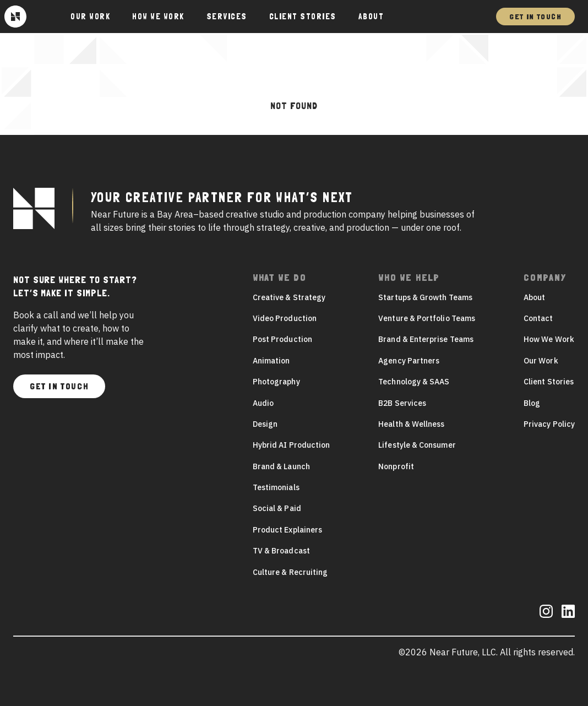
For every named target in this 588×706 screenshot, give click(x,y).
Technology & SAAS (414, 382)
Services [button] (227, 17)
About (371, 17)
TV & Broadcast (281, 551)
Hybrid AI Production (291, 445)
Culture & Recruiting (290, 572)
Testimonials (276, 487)
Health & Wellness (411, 424)
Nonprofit (396, 466)
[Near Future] (15, 17)
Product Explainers (287, 530)
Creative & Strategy (289, 297)
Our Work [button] (90, 17)
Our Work (541, 361)
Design (265, 424)
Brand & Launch (281, 466)
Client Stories (303, 17)
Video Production (285, 318)
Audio (263, 403)
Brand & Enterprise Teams (426, 339)
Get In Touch (535, 17)
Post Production (282, 339)
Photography (276, 382)
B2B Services (402, 403)
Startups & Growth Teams (425, 297)
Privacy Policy (549, 424)
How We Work (158, 17)
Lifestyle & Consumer (417, 445)
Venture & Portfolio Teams (427, 318)
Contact (538, 318)
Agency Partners (409, 361)
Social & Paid (277, 508)
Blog (532, 403)
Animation (271, 361)
